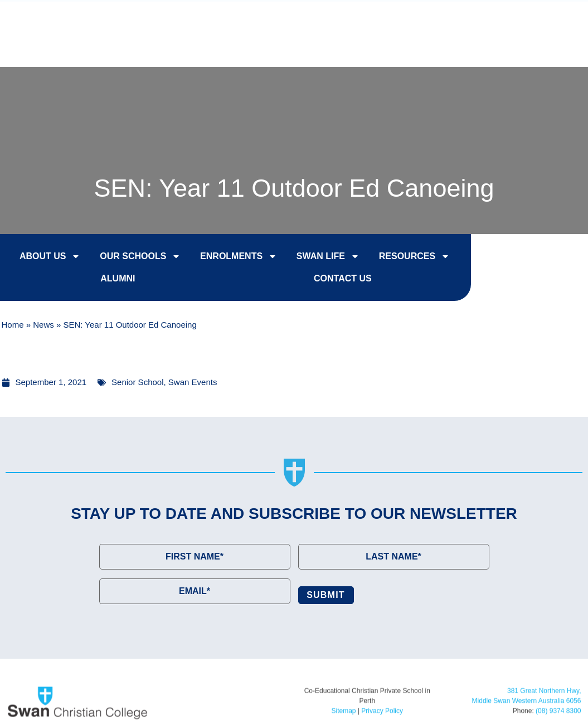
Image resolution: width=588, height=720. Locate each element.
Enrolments (239, 256)
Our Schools (140, 256)
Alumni (118, 278)
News (43, 325)
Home (13, 325)
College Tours (444, 19)
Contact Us (534, 19)
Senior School (137, 382)
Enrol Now (354, 19)
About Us (50, 256)
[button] (557, 47)
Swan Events (193, 382)
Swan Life (328, 256)
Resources (414, 256)
